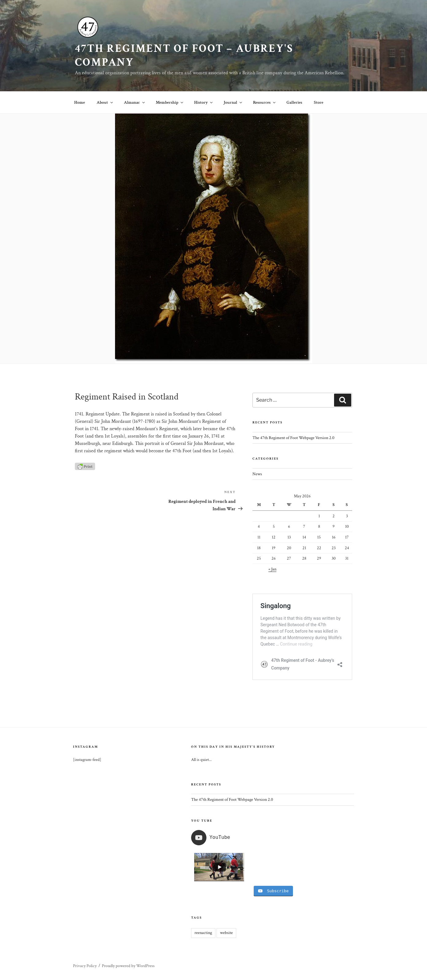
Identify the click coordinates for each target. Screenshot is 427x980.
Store (319, 102)
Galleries (294, 102)
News (257, 474)
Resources (265, 102)
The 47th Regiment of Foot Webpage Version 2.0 (293, 438)
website (226, 933)
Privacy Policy (85, 966)
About (105, 102)
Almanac (135, 102)
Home (80, 102)
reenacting (203, 933)
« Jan (272, 569)
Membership (170, 102)
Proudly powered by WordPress (128, 966)
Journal (233, 102)
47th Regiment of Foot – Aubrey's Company (184, 56)
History (204, 102)
